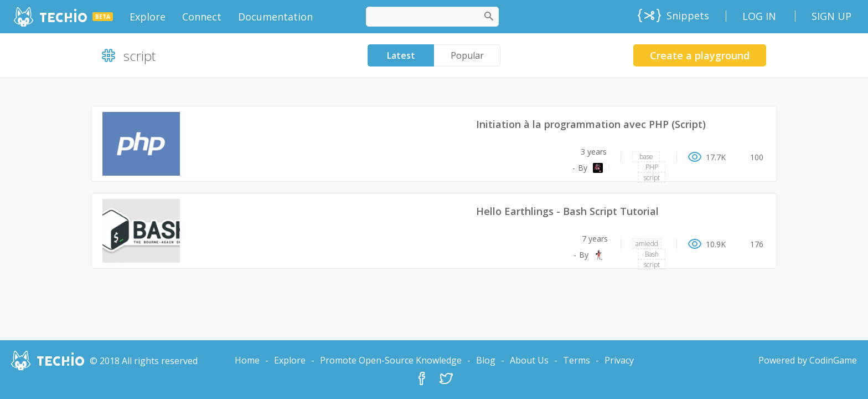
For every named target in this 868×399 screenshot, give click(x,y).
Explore (290, 360)
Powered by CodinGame (808, 360)
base (646, 157)
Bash (652, 254)
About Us (529, 360)
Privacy (619, 360)
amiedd (647, 244)
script (652, 178)
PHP (652, 167)
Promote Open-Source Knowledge (391, 360)
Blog (486, 360)
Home (247, 360)
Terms (577, 360)
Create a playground (700, 55)
